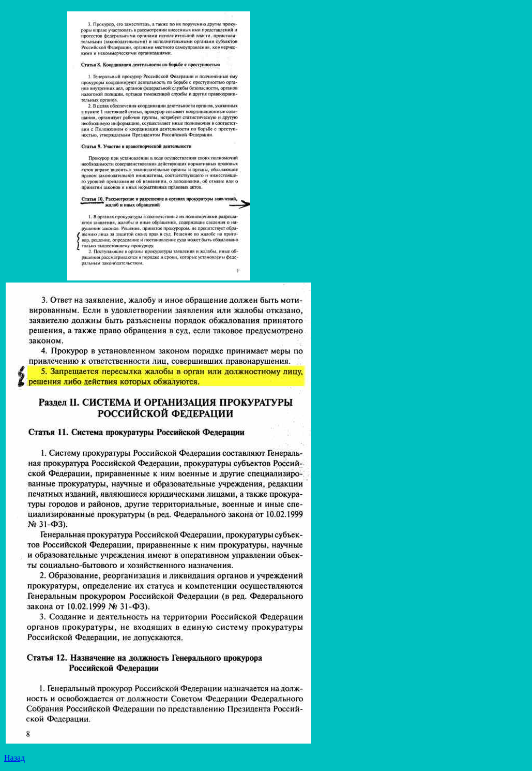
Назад (14, 758)
